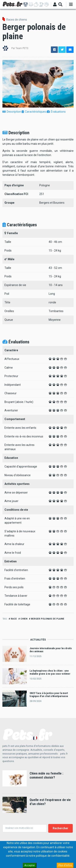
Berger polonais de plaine (48, 619)
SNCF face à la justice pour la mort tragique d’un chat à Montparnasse (49, 695)
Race (14, 619)
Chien (24, 619)
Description (12, 112)
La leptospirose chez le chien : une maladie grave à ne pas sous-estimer (50, 672)
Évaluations (56, 112)
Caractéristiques (34, 112)
